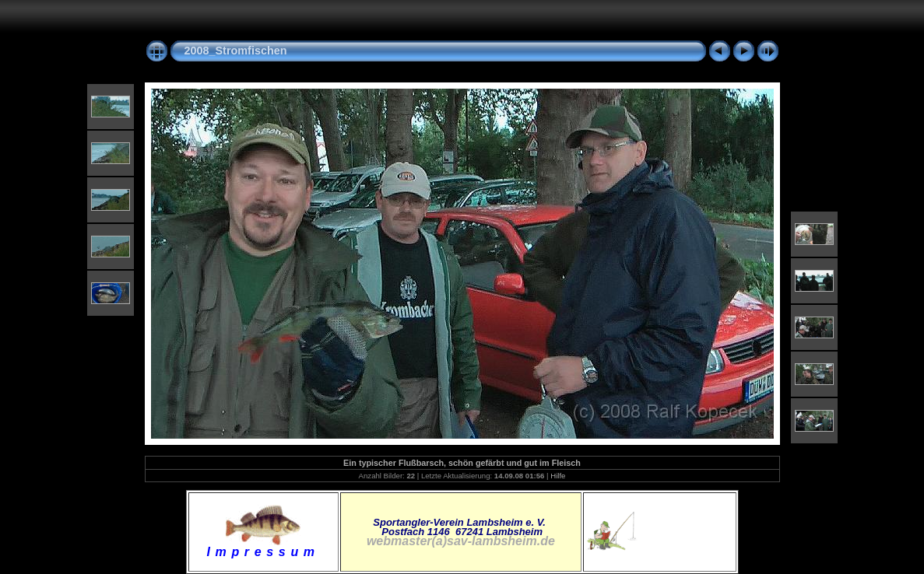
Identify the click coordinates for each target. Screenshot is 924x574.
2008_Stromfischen (236, 51)
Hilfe (558, 476)
